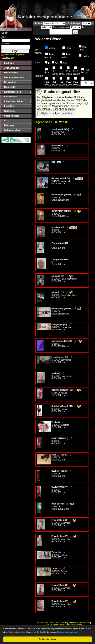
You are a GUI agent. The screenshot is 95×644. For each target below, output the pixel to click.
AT (56, 63)
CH (65, 63)
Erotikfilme (10, 106)
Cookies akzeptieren (48, 639)
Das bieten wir (11, 73)
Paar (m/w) (83, 48)
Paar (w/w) (66, 56)
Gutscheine (10, 111)
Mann (52, 48)
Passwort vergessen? (15, 54)
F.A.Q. (7, 121)
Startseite (9, 63)
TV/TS (86, 56)
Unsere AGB (84, 623)
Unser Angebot (12, 116)
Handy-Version (69, 623)
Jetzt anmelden (12, 68)
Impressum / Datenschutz (48, 623)
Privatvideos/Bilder (14, 101)
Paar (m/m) (49, 56)
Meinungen (10, 125)
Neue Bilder (10, 87)
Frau (68, 48)
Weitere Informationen (67, 632)
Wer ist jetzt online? (14, 77)
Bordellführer (11, 97)
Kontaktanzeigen (12, 92)
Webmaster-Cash (13, 130)
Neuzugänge (10, 82)
